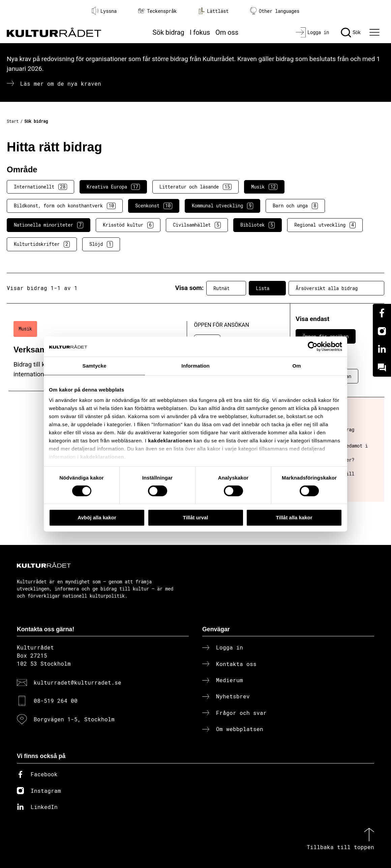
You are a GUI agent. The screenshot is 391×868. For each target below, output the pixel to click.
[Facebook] (382, 313)
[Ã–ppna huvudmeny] (375, 32)
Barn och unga (295, 206)
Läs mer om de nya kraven (61, 83)
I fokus (200, 32)
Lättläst (213, 11)
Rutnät (226, 288)
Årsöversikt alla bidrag (336, 288)
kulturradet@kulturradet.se (78, 682)
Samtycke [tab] (95, 366)
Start (13, 121)
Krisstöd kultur (128, 225)
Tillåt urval (196, 517)
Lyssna (104, 11)
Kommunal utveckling (222, 206)
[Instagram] (382, 331)
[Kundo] (382, 368)
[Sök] (351, 32)
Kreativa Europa (113, 187)
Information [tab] (195, 366)
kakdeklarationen (170, 441)
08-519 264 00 (56, 701)
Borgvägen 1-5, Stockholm (74, 719)
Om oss (227, 32)
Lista (267, 288)
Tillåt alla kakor (294, 517)
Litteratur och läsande (195, 187)
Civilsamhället (197, 225)
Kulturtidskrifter (42, 244)
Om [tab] (296, 366)
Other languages (275, 11)
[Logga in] (312, 32)
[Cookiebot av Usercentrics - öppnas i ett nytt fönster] (313, 347)
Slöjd (101, 244)
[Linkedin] (382, 349)
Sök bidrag (169, 32)
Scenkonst (154, 206)
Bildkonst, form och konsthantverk (65, 206)
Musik (264, 187)
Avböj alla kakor (97, 517)
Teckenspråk (157, 11)
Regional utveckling (325, 225)
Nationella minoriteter (49, 225)
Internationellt (40, 187)
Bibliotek (258, 225)
